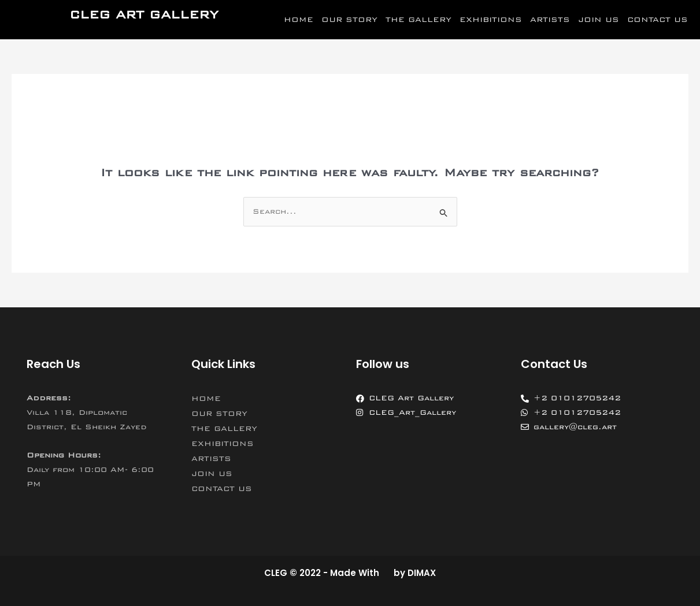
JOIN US (599, 20)
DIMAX (422, 573)
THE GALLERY (418, 20)
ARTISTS (550, 20)
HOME (299, 20)
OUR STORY (349, 20)
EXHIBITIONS (491, 20)
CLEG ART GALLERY (144, 15)
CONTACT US (658, 20)
